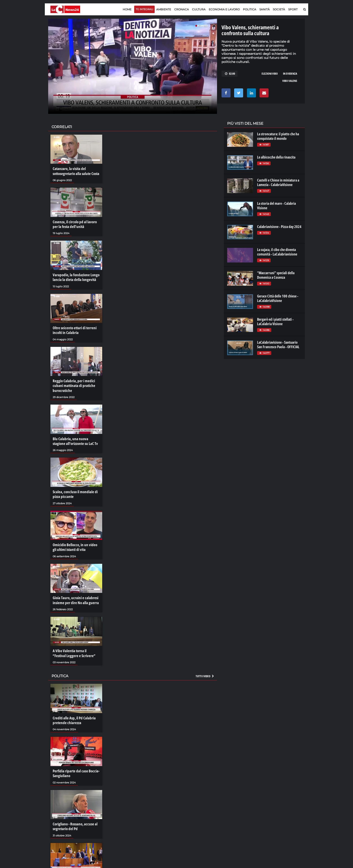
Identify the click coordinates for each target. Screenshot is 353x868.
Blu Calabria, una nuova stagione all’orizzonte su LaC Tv (75, 435)
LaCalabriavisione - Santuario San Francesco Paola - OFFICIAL (278, 345)
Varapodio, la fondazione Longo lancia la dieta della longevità (75, 275)
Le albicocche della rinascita (276, 157)
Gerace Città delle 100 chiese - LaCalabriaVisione (278, 298)
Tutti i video (205, 665)
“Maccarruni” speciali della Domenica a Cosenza (276, 275)
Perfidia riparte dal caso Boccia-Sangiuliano (75, 761)
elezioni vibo (270, 74)
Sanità (265, 9)
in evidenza (290, 74)
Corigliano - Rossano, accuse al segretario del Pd (74, 813)
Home (127, 9)
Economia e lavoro (224, 9)
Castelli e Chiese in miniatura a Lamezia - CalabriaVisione (278, 182)
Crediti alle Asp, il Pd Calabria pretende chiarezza (73, 709)
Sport (293, 9)
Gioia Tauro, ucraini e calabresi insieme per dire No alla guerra (74, 591)
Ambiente (164, 9)
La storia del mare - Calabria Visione (276, 206)
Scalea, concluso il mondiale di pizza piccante (74, 487)
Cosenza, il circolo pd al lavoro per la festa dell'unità (76, 223)
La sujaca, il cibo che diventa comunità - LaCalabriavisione (277, 252)
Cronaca (182, 9)
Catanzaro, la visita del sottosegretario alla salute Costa (75, 171)
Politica (250, 9)
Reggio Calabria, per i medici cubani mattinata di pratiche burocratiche (72, 381)
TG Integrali (144, 9)
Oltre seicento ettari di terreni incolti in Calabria (73, 327)
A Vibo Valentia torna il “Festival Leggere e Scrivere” (75, 643)
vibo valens (290, 81)
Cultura (199, 9)
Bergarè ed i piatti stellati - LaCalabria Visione (275, 322)
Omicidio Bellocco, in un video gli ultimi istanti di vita (75, 539)
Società (279, 9)
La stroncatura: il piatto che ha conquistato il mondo (278, 136)
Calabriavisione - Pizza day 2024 (279, 227)
